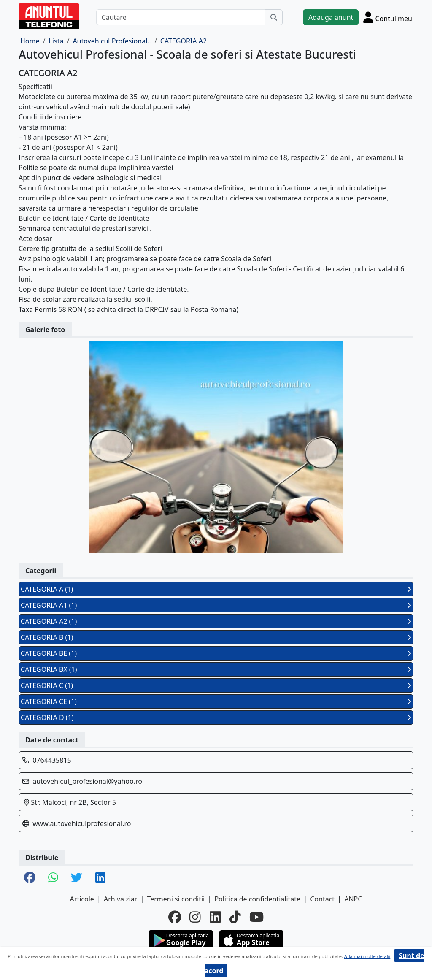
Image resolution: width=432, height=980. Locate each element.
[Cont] (388, 17)
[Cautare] (181, 17)
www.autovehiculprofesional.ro (82, 823)
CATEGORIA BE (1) (216, 653)
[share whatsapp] (53, 878)
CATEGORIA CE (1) (216, 701)
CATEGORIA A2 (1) (216, 621)
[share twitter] (77, 878)
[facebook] (175, 917)
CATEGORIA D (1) (216, 717)
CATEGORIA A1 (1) (216, 605)
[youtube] (256, 917)
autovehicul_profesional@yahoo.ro (87, 781)
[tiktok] (235, 917)
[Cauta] (274, 17)
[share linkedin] (100, 878)
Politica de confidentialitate (257, 899)
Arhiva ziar (120, 899)
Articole (82, 899)
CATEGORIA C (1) (216, 685)
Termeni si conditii (176, 899)
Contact (322, 899)
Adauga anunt (331, 17)
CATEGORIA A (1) (216, 589)
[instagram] (195, 917)
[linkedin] (215, 917)
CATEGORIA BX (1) (216, 669)
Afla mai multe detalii (367, 956)
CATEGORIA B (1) (216, 637)
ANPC (353, 899)
